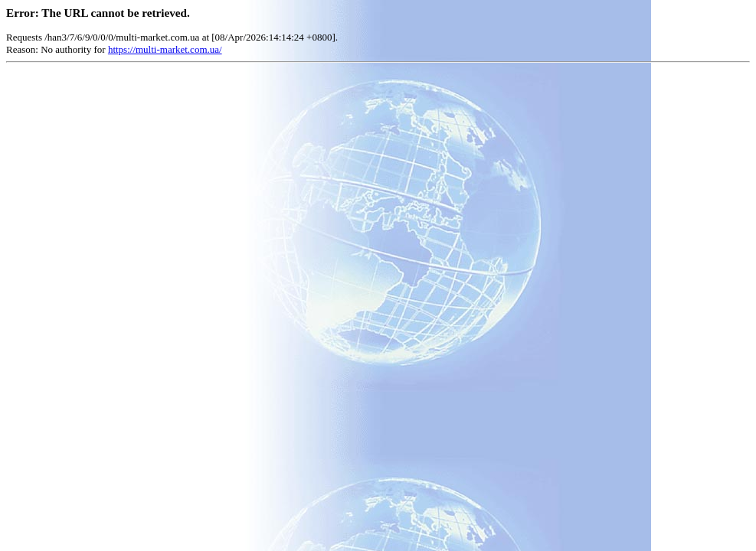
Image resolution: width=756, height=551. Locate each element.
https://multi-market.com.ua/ (165, 49)
